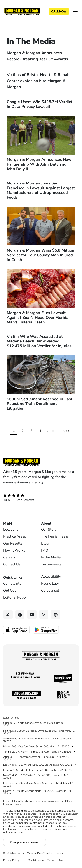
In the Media (51, 557)
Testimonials (51, 564)
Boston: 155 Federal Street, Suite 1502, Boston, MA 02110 (38, 770)
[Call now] (59, 12)
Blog (45, 543)
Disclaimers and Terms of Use (45, 860)
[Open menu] (75, 12)
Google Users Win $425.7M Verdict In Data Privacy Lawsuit (40, 104)
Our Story (49, 530)
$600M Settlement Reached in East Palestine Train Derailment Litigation (40, 404)
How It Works (14, 550)
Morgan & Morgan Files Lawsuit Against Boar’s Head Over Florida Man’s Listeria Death (38, 317)
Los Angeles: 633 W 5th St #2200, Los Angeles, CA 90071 (38, 765)
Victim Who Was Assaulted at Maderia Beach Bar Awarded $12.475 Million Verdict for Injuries (39, 341)
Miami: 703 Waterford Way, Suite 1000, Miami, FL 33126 (36, 746)
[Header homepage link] (22, 11)
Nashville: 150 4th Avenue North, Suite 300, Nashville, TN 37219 (37, 792)
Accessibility (51, 577)
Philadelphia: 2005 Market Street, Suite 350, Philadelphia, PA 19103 (38, 784)
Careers (10, 557)
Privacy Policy (11, 860)
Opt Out (10, 591)
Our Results (13, 543)
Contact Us (12, 564)
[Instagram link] (44, 614)
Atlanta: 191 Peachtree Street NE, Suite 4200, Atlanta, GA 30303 (37, 758)
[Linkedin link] (56, 614)
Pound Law (50, 584)
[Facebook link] (20, 614)
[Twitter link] (8, 614)
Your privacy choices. (25, 842)
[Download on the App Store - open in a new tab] (17, 630)
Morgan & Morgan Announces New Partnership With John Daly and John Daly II (39, 164)
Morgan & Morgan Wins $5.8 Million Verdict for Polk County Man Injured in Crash (41, 255)
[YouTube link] (32, 614)
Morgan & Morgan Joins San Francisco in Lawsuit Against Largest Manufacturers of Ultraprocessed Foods (41, 190)
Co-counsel (50, 591)
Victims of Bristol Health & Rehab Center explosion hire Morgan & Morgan (38, 81)
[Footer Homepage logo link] (41, 462)
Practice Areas (15, 536)
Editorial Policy (15, 597)
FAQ (45, 550)
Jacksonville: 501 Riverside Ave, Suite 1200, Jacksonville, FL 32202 (38, 740)
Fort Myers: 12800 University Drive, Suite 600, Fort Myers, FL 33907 (39, 732)
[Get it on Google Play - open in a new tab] (46, 629)
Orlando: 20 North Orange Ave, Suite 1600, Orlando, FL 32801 (36, 724)
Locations (11, 530)
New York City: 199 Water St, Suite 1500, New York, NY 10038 (35, 777)
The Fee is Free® (55, 536)
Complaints (12, 584)
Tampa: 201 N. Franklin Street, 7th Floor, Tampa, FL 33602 (37, 752)
